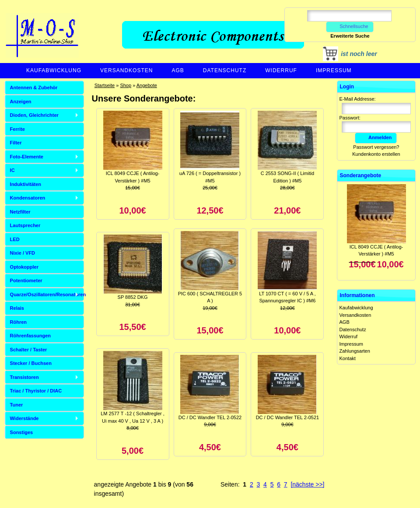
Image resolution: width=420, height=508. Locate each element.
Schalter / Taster (29, 350)
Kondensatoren (28, 198)
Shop (126, 85)
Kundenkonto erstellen (376, 154)
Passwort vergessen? (376, 147)
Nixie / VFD (23, 253)
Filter (16, 143)
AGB (178, 70)
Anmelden (376, 137)
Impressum (334, 70)
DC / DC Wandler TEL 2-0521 (287, 417)
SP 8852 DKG (133, 297)
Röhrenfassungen (31, 336)
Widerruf (281, 70)
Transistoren (24, 377)
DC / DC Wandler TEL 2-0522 (210, 417)
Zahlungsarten (355, 351)
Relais (17, 308)
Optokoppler (24, 267)
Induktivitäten (26, 184)
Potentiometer (26, 280)
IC (12, 170)
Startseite (105, 85)
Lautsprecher (25, 225)
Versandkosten (126, 70)
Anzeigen (21, 102)
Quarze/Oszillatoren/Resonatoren (47, 294)
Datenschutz (225, 70)
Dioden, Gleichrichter (34, 115)
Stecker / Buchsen (31, 363)
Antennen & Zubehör (34, 88)
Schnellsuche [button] (350, 26)
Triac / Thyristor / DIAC (36, 391)
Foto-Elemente (27, 157)
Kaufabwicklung (54, 70)
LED (15, 239)
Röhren (19, 322)
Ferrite (17, 129)
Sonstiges (22, 432)
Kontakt (348, 358)
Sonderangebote (361, 175)
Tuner (17, 405)
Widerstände (24, 418)
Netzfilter (20, 212)
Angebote (147, 85)
